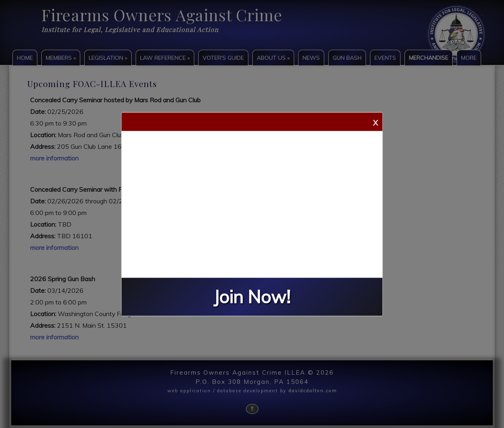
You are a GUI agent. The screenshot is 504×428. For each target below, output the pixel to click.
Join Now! (252, 297)
